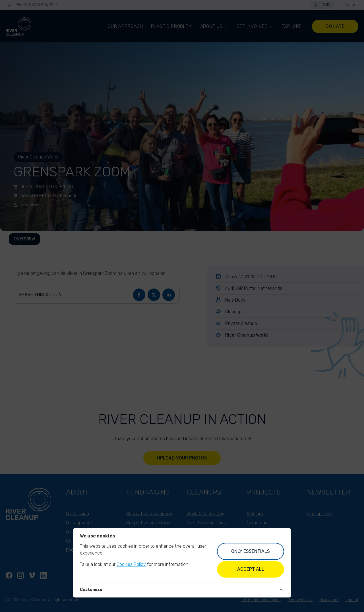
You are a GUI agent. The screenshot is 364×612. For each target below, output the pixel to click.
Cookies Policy (131, 564)
